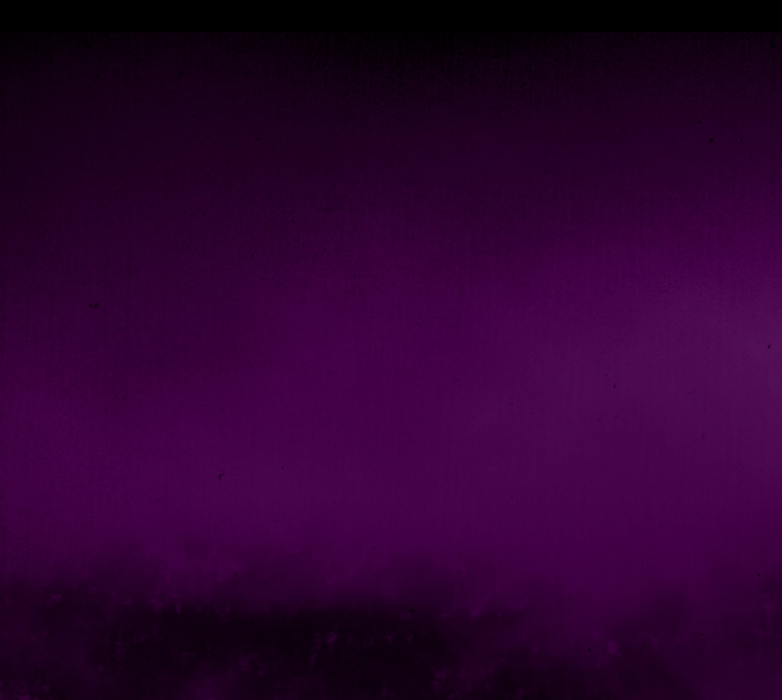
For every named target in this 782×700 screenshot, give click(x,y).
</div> (391, 16)
